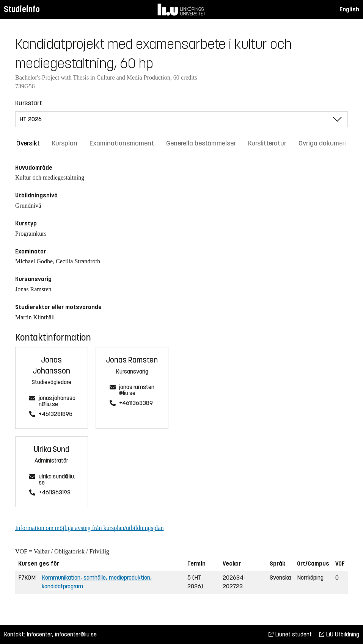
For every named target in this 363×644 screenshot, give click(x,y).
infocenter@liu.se (76, 634)
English (349, 9)
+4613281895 (56, 414)
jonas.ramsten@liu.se (137, 390)
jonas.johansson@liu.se (57, 401)
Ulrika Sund (51, 449)
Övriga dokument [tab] (324, 143)
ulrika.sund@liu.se (57, 480)
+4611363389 (136, 403)
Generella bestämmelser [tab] (201, 143)
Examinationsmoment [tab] (122, 143)
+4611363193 (55, 493)
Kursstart (29, 103)
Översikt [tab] (28, 143)
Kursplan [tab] (65, 143)
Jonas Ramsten (132, 360)
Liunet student (290, 634)
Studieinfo (22, 9)
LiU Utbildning (339, 634)
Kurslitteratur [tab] (267, 143)
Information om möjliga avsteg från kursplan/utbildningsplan (89, 528)
